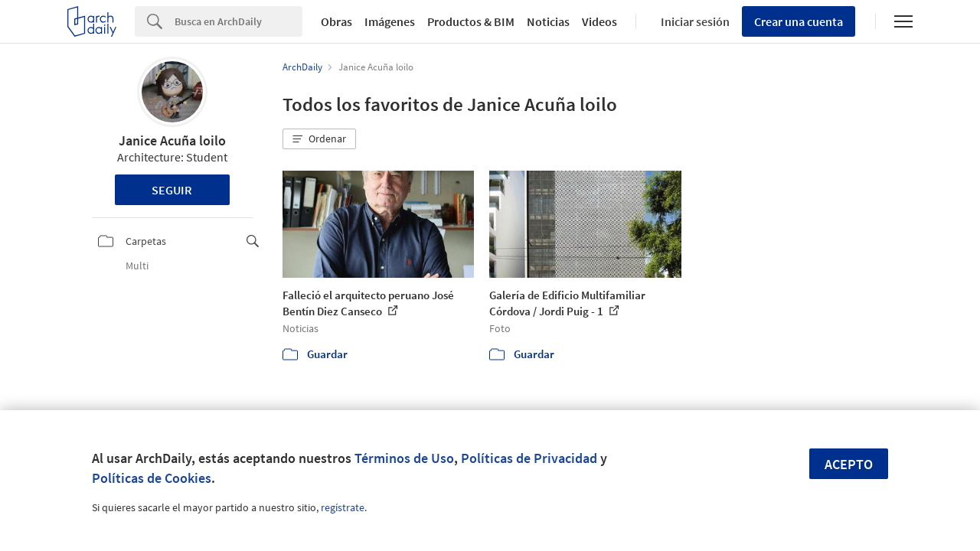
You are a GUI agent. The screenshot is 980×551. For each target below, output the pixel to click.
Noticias (548, 21)
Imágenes (390, 21)
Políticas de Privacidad (529, 458)
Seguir (172, 190)
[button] (319, 139)
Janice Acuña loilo (172, 140)
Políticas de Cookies (152, 478)
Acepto (849, 464)
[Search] (238, 21)
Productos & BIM (471, 21)
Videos (599, 21)
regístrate (343, 507)
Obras (336, 21)
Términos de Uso (404, 458)
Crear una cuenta (799, 21)
